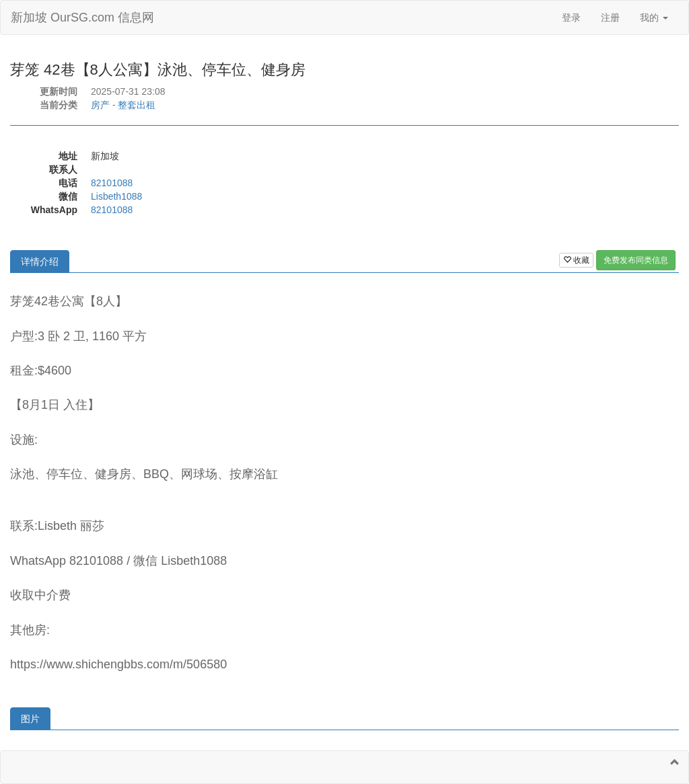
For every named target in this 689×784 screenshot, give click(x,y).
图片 (30, 719)
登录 (571, 17)
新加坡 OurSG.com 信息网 (82, 17)
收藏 (576, 260)
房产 (100, 105)
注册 (610, 17)
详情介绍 (40, 262)
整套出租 (137, 105)
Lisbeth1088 (116, 196)
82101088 (112, 183)
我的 (654, 17)
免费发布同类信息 (636, 260)
